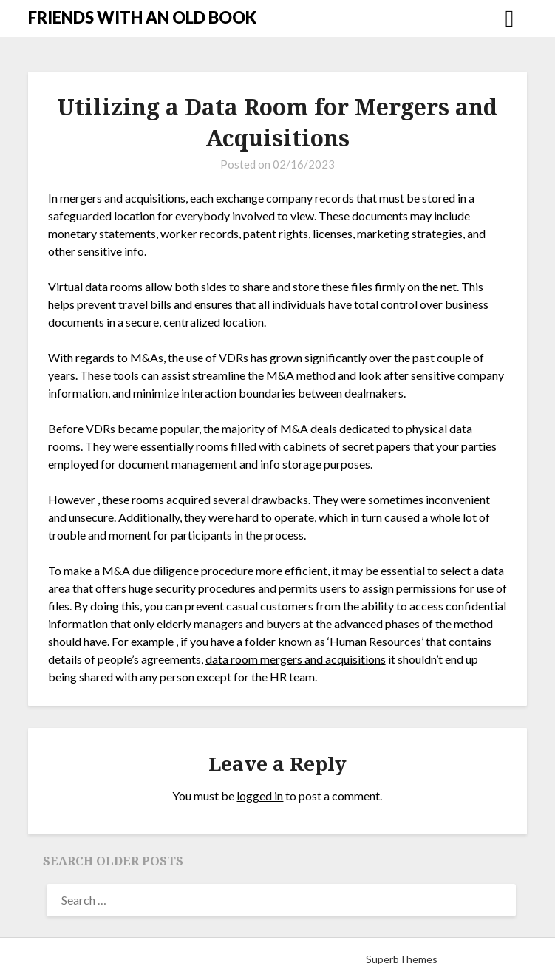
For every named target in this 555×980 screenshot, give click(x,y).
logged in (260, 796)
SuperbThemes (402, 959)
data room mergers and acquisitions (296, 659)
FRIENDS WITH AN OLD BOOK (142, 17)
